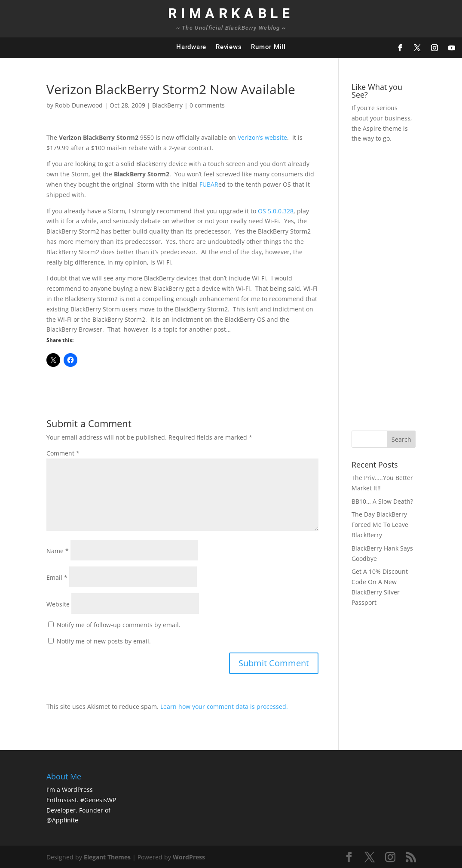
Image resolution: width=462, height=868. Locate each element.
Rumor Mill (268, 47)
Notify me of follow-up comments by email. (119, 625)
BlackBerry (167, 105)
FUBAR (209, 184)
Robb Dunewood (79, 105)
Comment (63, 453)
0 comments (207, 105)
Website (58, 604)
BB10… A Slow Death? (382, 501)
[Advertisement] (405, 286)
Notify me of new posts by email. (104, 641)
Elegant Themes (107, 857)
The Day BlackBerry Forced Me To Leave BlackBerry (380, 525)
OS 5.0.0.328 (276, 211)
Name (58, 551)
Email (57, 577)
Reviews (229, 47)
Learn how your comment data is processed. (224, 706)
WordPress (189, 857)
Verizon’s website (262, 137)
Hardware (191, 47)
